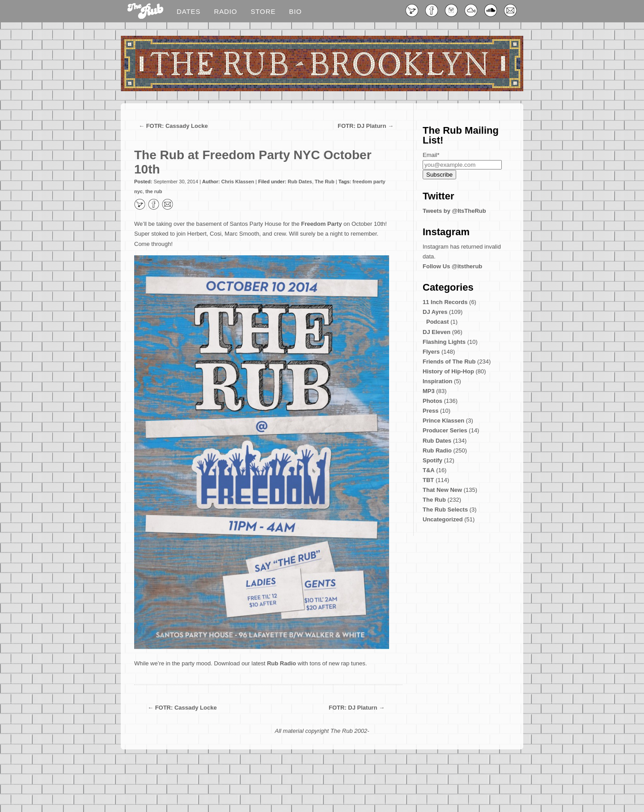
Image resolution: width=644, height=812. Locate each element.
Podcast (438, 322)
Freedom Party (321, 224)
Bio (295, 11)
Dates (189, 11)
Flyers (431, 352)
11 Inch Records (445, 302)
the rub (154, 191)
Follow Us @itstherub (452, 266)
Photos (432, 401)
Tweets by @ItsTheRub (454, 211)
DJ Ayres (435, 312)
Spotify (432, 460)
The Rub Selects (445, 510)
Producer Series (445, 430)
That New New (442, 490)
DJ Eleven (436, 332)
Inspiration (437, 381)
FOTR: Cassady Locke (177, 126)
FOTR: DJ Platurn (362, 126)
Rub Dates (300, 182)
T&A (429, 470)
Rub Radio (282, 663)
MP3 (429, 391)
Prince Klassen (443, 421)
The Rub (325, 182)
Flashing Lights (444, 342)
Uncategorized (443, 519)
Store (263, 11)
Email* (431, 155)
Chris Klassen (238, 182)
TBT (428, 480)
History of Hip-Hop (448, 371)
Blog (145, 12)
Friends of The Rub (449, 362)
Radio (225, 11)
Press (430, 411)
